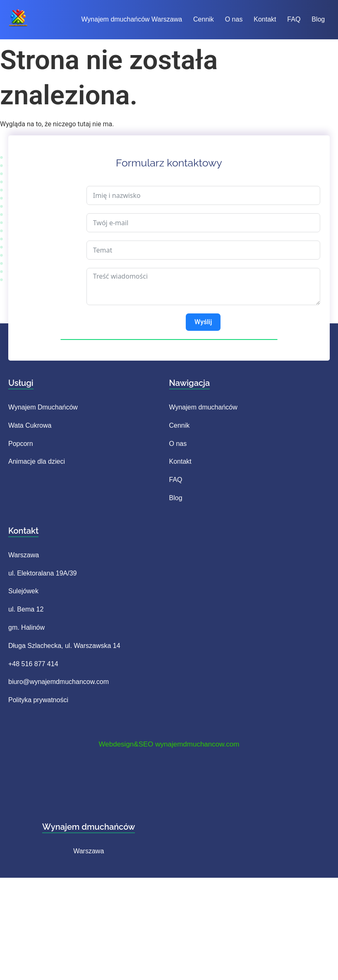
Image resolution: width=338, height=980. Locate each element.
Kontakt (258, 19)
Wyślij (203, 322)
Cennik (201, 19)
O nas (229, 19)
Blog (306, 19)
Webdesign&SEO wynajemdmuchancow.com (169, 744)
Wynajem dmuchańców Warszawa (132, 19)
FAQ (284, 19)
